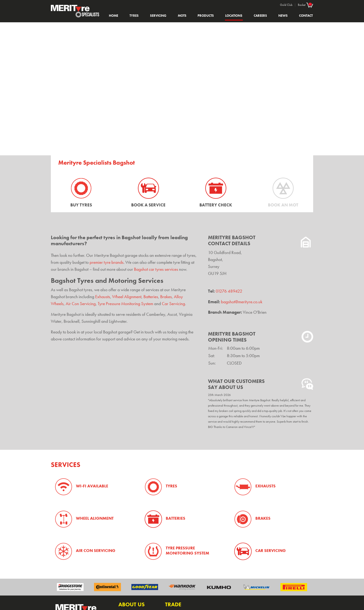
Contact (306, 16)
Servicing (158, 16)
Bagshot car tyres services (156, 269)
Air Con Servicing (81, 304)
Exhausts (103, 297)
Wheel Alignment (127, 297)
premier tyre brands (107, 262)
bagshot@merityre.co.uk (242, 302)
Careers (260, 16)
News (283, 16)
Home (114, 16)
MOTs (182, 16)
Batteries (151, 297)
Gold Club (286, 5)
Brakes (166, 297)
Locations (234, 16)
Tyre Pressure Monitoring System (125, 304)
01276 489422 (229, 291)
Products (206, 16)
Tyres (134, 16)
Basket (305, 5)
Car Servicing (173, 304)
